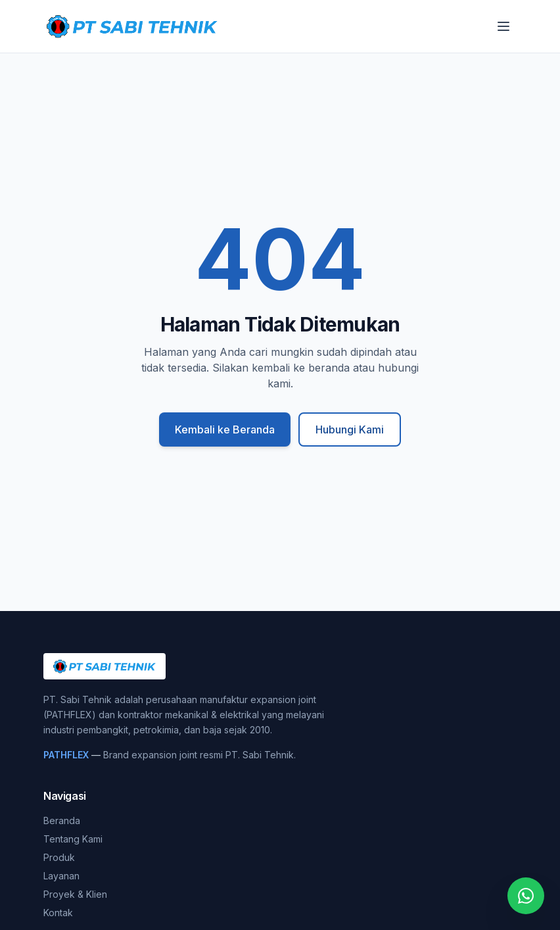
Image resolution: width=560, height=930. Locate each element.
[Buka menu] (503, 26)
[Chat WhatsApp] (526, 896)
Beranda (62, 820)
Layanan (61, 876)
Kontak (58, 913)
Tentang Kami (73, 839)
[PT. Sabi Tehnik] (132, 26)
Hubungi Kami (350, 429)
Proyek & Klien (75, 894)
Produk (59, 857)
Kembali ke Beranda (225, 429)
